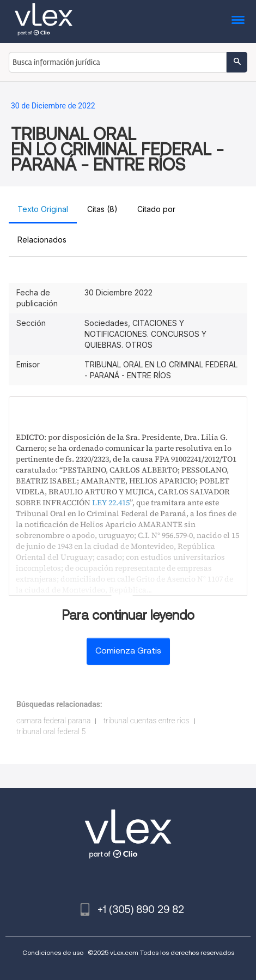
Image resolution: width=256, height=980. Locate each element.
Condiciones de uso (53, 952)
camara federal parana (53, 721)
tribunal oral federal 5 (51, 731)
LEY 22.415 (111, 503)
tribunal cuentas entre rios (147, 721)
